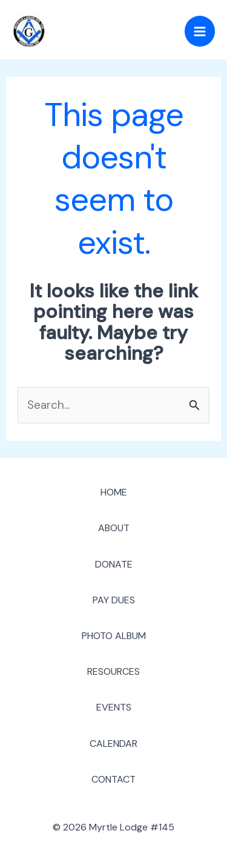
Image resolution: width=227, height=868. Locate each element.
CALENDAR (113, 744)
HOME (114, 492)
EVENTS (114, 707)
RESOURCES (113, 671)
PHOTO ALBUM (114, 636)
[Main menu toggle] (200, 31)
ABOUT (114, 528)
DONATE (114, 564)
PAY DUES (114, 600)
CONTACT (113, 779)
